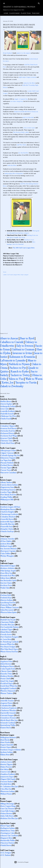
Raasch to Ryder (20, 371)
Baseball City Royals (8, 620)
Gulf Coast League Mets (14, 275)
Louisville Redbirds (8, 411)
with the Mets (12, 165)
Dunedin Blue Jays (7, 625)
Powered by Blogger (21, 862)
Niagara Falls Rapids (8, 779)
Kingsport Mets (6, 838)
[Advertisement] (21, 302)
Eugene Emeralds (7, 745)
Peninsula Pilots (6, 605)
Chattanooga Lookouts (9, 514)
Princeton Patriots (7, 843)
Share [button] (5, 272)
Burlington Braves (7, 666)
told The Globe (21, 145)
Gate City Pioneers (7, 808)
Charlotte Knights (7, 512)
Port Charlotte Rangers (9, 637)
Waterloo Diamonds (8, 691)
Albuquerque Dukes (8, 450)
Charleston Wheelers (8, 710)
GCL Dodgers (6, 853)
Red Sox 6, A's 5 (29, 240)
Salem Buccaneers (7, 610)
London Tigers (6, 492)
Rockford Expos (7, 683)
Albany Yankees (6, 482)
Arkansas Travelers (8, 539)
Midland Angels (7, 546)
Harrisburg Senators (8, 490)
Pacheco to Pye (18, 368)
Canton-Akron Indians (9, 485)
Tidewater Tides (7, 441)
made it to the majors (24, 53)
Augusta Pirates (6, 703)
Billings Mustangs (7, 804)
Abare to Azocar (9, 338)
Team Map (35, 13)
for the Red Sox (23, 153)
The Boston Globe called (21, 132)
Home (5, 13)
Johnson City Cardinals (9, 835)
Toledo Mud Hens (7, 443)
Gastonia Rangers (7, 715)
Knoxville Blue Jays (8, 524)
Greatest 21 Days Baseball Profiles (19, 7)
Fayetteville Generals (8, 713)
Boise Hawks (5, 742)
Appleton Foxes (6, 661)
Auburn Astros (6, 762)
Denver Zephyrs (6, 404)
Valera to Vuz (16, 379)
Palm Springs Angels (8, 571)
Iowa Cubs (5, 409)
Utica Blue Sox (6, 789)
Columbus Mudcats (8, 517)
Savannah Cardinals (8, 723)
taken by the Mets (29, 83)
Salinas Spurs (5, 578)
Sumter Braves (6, 728)
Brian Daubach (8, 53)
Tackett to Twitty (20, 375)
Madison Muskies (7, 676)
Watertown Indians (8, 791)
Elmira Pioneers (6, 767)
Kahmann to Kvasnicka (22, 357)
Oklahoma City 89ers (8, 416)
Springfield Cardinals (8, 688)
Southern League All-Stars (10, 507)
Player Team (25, 13)
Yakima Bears (5, 755)
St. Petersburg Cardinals (9, 642)
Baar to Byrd (27, 338)
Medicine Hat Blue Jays (9, 818)
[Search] (39, 3)
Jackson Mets (6, 544)
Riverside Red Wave (8, 575)
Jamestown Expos (7, 777)
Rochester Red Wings (9, 436)
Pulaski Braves (6, 845)
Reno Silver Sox (6, 573)
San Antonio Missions (9, 549)
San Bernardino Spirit (8, 580)
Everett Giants (6, 747)
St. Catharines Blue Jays (9, 786)
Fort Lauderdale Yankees (10, 627)
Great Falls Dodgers (8, 811)
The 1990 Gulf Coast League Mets (24, 248)
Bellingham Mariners (8, 737)
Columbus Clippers (8, 426)
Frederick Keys (6, 598)
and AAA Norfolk (28, 117)
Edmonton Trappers (8, 458)
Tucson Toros (6, 470)
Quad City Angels (7, 681)
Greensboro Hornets (8, 718)
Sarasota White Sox (7, 644)
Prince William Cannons (10, 607)
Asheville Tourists (7, 701)
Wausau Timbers (7, 693)
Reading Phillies (7, 497)
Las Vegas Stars (6, 460)
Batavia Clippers (7, 764)
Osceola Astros (6, 634)
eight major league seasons (27, 77)
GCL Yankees (6, 855)
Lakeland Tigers (7, 629)
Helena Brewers (6, 813)
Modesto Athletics (8, 568)
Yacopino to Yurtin (26, 382)
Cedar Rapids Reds (8, 669)
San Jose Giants (6, 583)
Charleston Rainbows (9, 708)
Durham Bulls (6, 595)
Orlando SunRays (7, 531)
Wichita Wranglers (7, 556)
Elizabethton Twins (8, 831)
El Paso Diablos (6, 541)
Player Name (14, 13)
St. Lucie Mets (6, 639)
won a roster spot (29, 128)
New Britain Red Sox (8, 495)
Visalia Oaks (5, 588)
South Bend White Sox (9, 686)
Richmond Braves (7, 433)
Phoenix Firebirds (7, 463)
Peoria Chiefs (5, 678)
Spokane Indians (7, 752)
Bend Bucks (5, 740)
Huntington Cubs (7, 833)
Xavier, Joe (7, 382)
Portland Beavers (7, 465)
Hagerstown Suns (7, 487)
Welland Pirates (6, 794)
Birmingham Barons (8, 509)
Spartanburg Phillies (8, 725)
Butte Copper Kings (8, 806)
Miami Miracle (6, 632)
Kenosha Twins (6, 674)
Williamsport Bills (7, 499)
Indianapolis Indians (8, 406)
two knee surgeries (17, 101)
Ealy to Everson (25, 346)
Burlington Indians (8, 828)
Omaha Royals (6, 419)
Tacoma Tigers (6, 468)
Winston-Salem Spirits (9, 612)
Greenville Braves (7, 519)
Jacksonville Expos (7, 522)
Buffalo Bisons (6, 401)
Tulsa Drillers (5, 553)
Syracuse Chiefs (6, 438)
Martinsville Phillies (8, 840)
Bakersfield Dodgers (8, 566)
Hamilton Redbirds (8, 774)
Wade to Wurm (34, 379)
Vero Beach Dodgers (8, 647)
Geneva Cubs (5, 772)
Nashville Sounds (7, 414)
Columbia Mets (6, 705)
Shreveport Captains (8, 551)
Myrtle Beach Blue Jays (9, 720)
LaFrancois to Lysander (13, 360)
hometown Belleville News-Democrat (26, 112)
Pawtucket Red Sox (8, 431)
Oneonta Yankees (7, 782)
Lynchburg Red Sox (8, 602)
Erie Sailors (4, 769)
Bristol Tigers (6, 826)
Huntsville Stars (6, 526)
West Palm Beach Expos (9, 649)
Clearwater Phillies (7, 622)
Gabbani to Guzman (23, 349)
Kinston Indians (7, 600)
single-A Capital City (21, 99)
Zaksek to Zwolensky (12, 386)
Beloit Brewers (6, 664)
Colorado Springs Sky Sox (10, 455)
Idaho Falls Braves (7, 816)
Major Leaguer (24, 275)
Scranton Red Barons (9, 428)
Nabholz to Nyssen (19, 364)
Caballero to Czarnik (12, 342)
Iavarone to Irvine (22, 353)
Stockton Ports (6, 585)
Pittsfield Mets (6, 784)
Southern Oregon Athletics (11, 750)
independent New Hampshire (14, 173)
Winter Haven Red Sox (9, 652)
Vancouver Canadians (8, 472)
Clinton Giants (6, 671)
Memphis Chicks (7, 529)
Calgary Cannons (7, 453)
